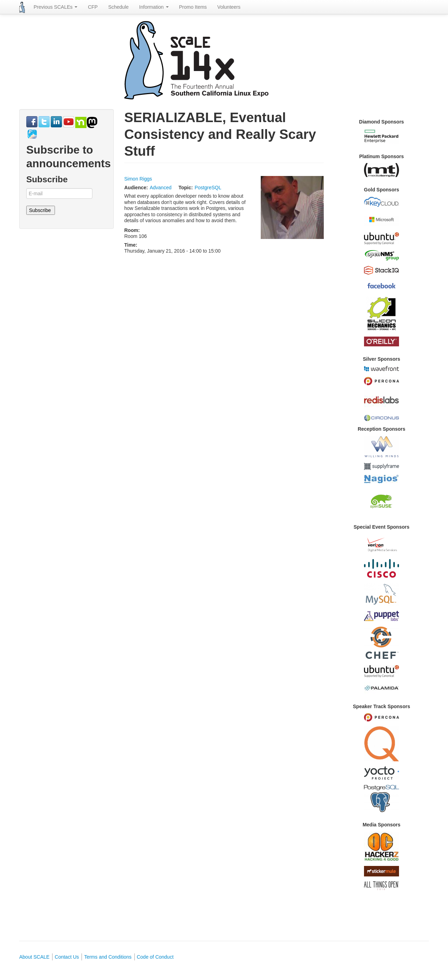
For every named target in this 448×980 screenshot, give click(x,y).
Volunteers (229, 7)
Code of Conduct (155, 957)
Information (154, 7)
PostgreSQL (208, 188)
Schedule (118, 7)
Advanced (161, 188)
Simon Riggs (138, 179)
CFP (93, 7)
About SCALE (34, 957)
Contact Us (67, 957)
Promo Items (193, 7)
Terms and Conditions (108, 957)
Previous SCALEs (55, 7)
